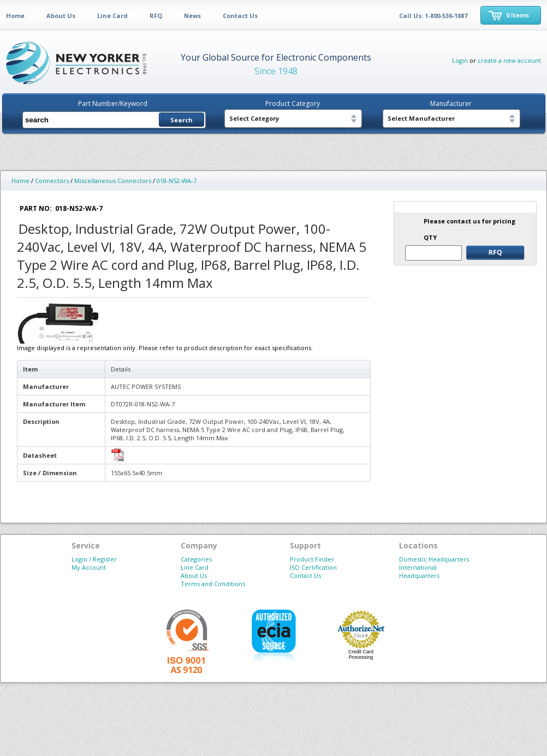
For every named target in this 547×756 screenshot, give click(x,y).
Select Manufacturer (421, 118)
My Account (89, 567)
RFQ (156, 16)
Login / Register (94, 559)
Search (182, 120)
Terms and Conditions (213, 584)
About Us (61, 16)
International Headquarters (419, 571)
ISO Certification (313, 567)
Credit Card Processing (361, 654)
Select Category (254, 118)
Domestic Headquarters (434, 559)
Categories (196, 559)
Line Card (112, 16)
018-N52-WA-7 (177, 181)
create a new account (509, 60)
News (192, 16)
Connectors (52, 181)
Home (15, 16)
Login (460, 60)
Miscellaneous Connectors (113, 181)
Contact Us (240, 16)
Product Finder (312, 559)
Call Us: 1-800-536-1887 (433, 16)
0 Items (518, 15)
